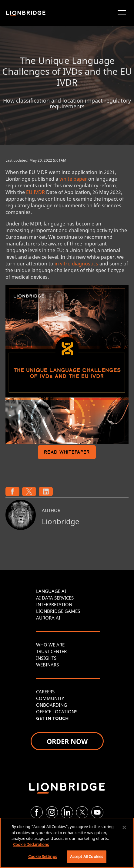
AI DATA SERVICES (55, 598)
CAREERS (45, 692)
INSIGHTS (46, 658)
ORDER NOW (67, 741)
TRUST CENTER (51, 651)
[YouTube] (97, 812)
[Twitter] (82, 812)
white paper (73, 179)
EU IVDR (35, 192)
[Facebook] (37, 812)
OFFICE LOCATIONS (57, 712)
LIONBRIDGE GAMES (58, 611)
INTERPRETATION (54, 604)
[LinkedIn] (67, 812)
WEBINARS (47, 665)
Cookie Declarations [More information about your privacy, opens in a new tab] (31, 844)
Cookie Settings (43, 856)
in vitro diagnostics (76, 264)
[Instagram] (52, 812)
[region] (67, 843)
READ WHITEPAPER (67, 453)
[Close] (124, 827)
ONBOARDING (52, 705)
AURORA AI (48, 618)
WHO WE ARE (50, 645)
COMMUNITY (50, 698)
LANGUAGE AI (51, 591)
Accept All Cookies (87, 856)
